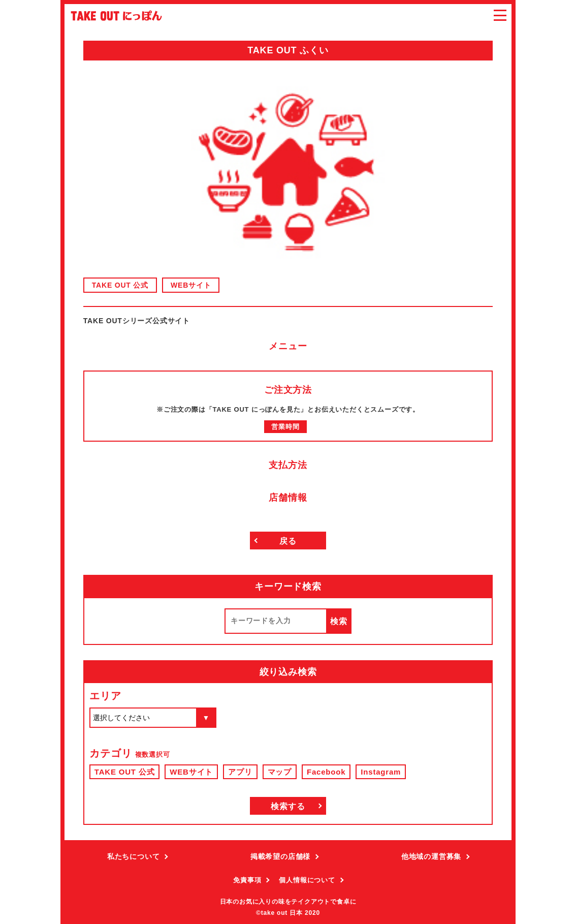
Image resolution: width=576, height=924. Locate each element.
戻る (288, 541)
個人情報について (307, 880)
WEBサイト (191, 285)
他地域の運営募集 (431, 856)
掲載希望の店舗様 (280, 856)
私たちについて (134, 856)
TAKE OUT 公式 (120, 285)
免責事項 (247, 880)
